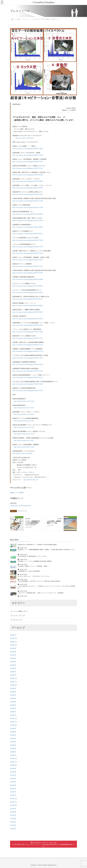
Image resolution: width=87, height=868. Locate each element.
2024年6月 (13, 698)
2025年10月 (13, 645)
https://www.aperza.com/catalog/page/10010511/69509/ (28, 188)
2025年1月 (13, 675)
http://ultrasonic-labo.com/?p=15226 (24, 401)
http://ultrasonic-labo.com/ (31, 480)
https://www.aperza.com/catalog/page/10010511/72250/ (28, 260)
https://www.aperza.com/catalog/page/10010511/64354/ (28, 292)
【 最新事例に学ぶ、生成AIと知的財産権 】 (29, 571)
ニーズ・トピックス (19, 616)
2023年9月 (13, 729)
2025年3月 (13, 668)
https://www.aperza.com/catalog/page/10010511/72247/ (28, 266)
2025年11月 (13, 642)
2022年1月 (13, 795)
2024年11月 (13, 682)
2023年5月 (13, 742)
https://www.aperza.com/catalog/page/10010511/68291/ (28, 312)
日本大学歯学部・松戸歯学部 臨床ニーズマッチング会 (32, 556)
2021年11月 (13, 802)
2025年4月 (13, 665)
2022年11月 (13, 762)
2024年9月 (13, 688)
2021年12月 (13, 799)
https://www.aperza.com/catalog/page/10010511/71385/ (28, 371)
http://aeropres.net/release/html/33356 (20, 506)
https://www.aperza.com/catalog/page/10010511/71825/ (28, 325)
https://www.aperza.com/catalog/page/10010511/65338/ (28, 364)
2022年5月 (13, 782)
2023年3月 (13, 749)
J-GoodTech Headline (43, 2)
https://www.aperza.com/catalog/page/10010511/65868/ (28, 279)
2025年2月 (13, 672)
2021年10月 (13, 805)
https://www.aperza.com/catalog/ (25, 138)
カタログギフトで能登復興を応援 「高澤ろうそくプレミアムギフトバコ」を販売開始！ (41, 593)
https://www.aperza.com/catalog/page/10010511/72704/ (28, 208)
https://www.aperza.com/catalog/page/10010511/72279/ (28, 247)
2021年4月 (13, 825)
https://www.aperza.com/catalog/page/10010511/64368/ (28, 181)
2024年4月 (13, 705)
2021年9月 (13, 809)
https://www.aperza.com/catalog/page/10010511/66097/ (28, 286)
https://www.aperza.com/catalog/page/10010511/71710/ (28, 351)
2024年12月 (13, 679)
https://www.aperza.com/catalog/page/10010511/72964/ (28, 149)
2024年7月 (13, 695)
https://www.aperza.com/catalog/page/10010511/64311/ (28, 299)
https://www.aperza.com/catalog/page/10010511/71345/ (28, 391)
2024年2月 (13, 712)
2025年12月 (13, 638)
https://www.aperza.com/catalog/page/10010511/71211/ (28, 168)
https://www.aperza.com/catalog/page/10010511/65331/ (28, 234)
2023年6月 (13, 739)
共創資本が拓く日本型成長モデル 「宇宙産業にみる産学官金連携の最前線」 (38, 545)
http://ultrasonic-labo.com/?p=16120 (24, 434)
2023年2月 (13, 752)
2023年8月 (13, 732)
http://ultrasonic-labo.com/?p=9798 (24, 421)
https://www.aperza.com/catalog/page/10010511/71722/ (28, 345)
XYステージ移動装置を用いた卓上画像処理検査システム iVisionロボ (32, 523)
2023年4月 (13, 745)
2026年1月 (13, 635)
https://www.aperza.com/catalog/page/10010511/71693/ (28, 358)
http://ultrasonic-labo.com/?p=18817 (24, 414)
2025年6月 (13, 658)
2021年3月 (13, 829)
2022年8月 (13, 772)
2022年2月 (13, 792)
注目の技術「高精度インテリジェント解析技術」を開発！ (33, 566)
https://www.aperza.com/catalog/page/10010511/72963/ (28, 155)
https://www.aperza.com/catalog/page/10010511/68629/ (28, 214)
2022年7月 (13, 775)
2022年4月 (13, 785)
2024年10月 (13, 685)
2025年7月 (13, 655)
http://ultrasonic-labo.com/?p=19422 (24, 447)
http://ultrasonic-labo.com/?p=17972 (24, 427)
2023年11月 (13, 722)
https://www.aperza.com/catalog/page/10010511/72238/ (28, 201)
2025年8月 (13, 652)
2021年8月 (13, 812)
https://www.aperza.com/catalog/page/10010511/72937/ (28, 162)
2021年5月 (13, 822)
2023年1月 (13, 755)
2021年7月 (13, 815)
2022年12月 (13, 759)
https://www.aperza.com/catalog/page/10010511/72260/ (28, 253)
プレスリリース (22, 511)
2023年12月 (13, 719)
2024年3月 (13, 708)
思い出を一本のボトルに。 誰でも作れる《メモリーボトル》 (34, 576)
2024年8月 (13, 692)
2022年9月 (13, 769)
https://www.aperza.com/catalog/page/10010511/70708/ (28, 221)
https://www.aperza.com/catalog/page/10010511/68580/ (28, 227)
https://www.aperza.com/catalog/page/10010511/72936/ (28, 194)
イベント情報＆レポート (21, 611)
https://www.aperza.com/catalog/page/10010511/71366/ (28, 384)
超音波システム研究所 (17, 493)
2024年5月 (13, 702)
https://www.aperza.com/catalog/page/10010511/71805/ (28, 332)
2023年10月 (13, 725)
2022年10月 (13, 765)
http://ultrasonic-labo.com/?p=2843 (24, 440)
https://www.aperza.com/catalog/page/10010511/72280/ (28, 240)
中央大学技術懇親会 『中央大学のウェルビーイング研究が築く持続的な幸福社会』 (39, 581)
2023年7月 (13, 735)
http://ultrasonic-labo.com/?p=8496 (22, 454)
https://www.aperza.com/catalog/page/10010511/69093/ (28, 306)
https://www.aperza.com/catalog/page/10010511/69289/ (28, 175)
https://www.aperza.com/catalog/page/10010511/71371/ (28, 377)
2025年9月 (13, 648)
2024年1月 (13, 715)
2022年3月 (13, 789)
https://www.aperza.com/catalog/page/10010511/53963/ (28, 319)
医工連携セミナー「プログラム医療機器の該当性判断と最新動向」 (35, 561)
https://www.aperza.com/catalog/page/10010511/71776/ (28, 338)
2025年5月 (13, 662)
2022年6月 (13, 779)
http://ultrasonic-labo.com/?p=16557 (24, 408)
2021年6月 (13, 819)
